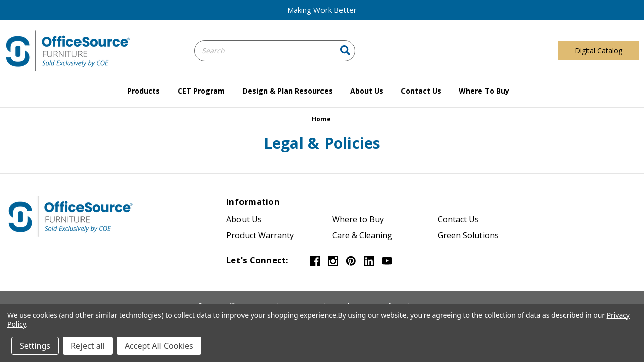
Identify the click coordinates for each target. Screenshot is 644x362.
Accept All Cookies (159, 346)
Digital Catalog (598, 51)
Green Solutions (468, 235)
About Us (367, 91)
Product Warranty (260, 235)
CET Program (201, 91)
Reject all (88, 346)
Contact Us (421, 91)
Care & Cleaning (362, 235)
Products (144, 91)
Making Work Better (322, 10)
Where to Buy (484, 91)
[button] (322, 10)
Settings (35, 346)
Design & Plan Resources (288, 91)
